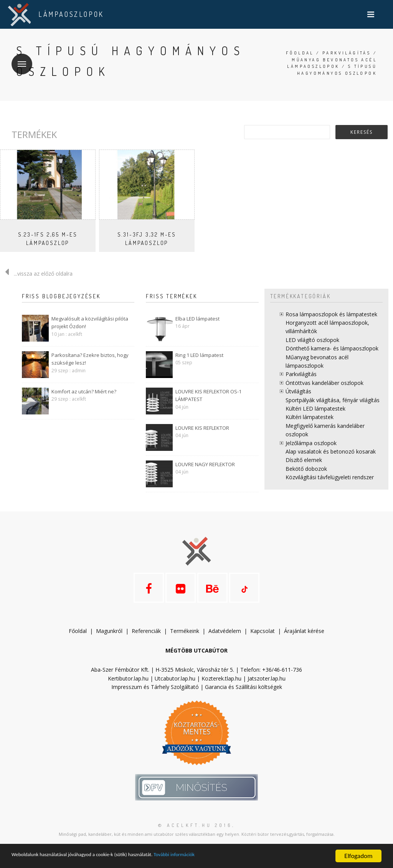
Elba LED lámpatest (197, 319)
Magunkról (109, 638)
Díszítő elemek (304, 460)
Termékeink (185, 638)
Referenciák (146, 638)
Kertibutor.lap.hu (128, 685)
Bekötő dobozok (306, 469)
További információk (223, 856)
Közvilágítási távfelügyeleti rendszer (330, 477)
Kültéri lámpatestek (310, 417)
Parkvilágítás (347, 53)
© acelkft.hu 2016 (195, 833)
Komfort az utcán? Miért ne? (84, 391)
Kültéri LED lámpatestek (315, 409)
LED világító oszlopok (312, 340)
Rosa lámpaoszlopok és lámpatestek (331, 314)
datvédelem (226, 638)
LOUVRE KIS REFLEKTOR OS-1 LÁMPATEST (208, 395)
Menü (19, 59)
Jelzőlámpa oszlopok (311, 443)
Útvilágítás (298, 391)
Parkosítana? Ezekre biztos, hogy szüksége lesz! (90, 359)
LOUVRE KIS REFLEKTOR (202, 428)
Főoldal (300, 53)
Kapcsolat (263, 638)
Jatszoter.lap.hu (267, 685)
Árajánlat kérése (304, 638)
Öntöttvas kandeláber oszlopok (324, 383)
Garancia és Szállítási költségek (244, 694)
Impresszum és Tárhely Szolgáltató (155, 694)
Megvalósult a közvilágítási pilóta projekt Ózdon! (90, 323)
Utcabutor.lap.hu (175, 685)
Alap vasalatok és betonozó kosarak (331, 451)
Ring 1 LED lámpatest (199, 355)
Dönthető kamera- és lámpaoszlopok (332, 348)
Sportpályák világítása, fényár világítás (333, 400)
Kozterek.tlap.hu (221, 685)
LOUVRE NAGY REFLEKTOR (205, 464)
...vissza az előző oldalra (36, 274)
